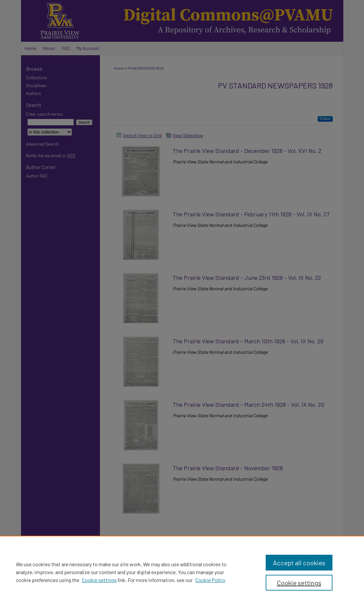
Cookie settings (99, 580)
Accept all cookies (299, 563)
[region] (182, 572)
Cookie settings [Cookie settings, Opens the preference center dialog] (299, 583)
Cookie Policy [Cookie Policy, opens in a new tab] (210, 580)
